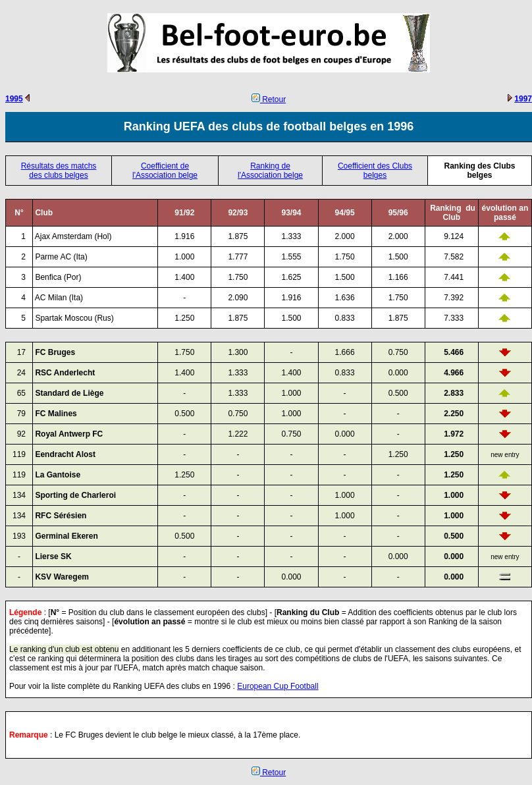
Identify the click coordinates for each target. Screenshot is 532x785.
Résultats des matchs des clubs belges (59, 171)
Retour (269, 99)
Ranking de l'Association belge (270, 171)
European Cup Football (278, 686)
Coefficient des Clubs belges (375, 171)
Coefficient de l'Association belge (165, 171)
